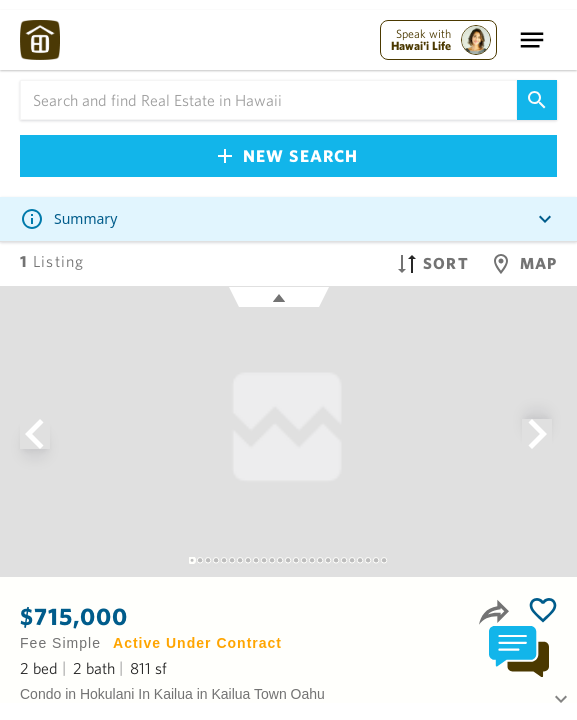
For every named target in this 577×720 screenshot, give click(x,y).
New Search (288, 155)
